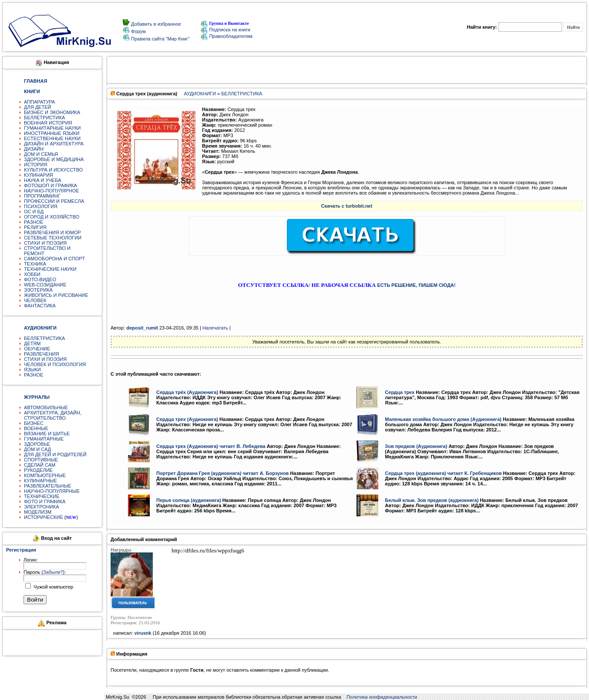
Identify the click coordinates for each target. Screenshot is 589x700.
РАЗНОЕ (34, 222)
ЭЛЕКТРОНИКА (41, 507)
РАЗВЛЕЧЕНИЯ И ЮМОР (52, 232)
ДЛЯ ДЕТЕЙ (37, 107)
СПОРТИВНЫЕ (41, 460)
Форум (138, 31)
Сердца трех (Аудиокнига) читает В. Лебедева (211, 446)
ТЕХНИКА (35, 264)
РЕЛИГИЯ (35, 227)
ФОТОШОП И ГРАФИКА (50, 185)
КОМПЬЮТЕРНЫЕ (45, 475)
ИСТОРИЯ (35, 165)
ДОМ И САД (37, 449)
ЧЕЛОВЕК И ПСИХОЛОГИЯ (55, 364)
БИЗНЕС (34, 423)
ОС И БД (34, 212)
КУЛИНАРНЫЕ (40, 481)
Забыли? (53, 572)
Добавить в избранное (155, 24)
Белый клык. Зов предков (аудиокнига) (432, 500)
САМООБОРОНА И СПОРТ (54, 259)
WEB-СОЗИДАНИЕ (45, 285)
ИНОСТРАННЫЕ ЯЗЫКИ (52, 133)
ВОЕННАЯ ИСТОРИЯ (48, 123)
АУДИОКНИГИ (200, 94)
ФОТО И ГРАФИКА (45, 501)
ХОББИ (32, 274)
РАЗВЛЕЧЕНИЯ (42, 354)
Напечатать (215, 328)
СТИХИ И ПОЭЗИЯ (45, 243)
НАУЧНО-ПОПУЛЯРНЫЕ (52, 491)
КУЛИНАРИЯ (39, 175)
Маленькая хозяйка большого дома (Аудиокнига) (443, 419)
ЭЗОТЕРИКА (38, 290)
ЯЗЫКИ (32, 370)
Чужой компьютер (53, 587)
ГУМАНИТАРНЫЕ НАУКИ (52, 128)
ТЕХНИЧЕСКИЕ (42, 496)
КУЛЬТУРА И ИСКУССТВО (53, 170)
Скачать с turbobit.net (347, 206)
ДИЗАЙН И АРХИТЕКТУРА (54, 144)
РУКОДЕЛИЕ (38, 470)
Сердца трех (400, 392)
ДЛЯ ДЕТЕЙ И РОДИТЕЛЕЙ (55, 454)
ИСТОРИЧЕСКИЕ (44, 517)
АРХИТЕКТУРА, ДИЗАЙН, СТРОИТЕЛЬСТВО (53, 415)
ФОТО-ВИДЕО (40, 279)
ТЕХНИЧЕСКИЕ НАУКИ (50, 269)
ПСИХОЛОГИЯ (41, 206)
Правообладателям (226, 36)
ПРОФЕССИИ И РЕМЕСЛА (54, 201)
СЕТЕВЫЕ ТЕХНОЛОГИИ (53, 238)
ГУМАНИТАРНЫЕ (44, 439)
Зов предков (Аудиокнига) (416, 446)
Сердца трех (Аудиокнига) (187, 419)
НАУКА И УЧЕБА (43, 180)
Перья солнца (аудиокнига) (189, 500)
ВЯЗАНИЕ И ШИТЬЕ (47, 434)
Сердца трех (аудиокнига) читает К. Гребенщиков (443, 473)
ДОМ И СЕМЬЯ (41, 154)
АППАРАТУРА (39, 102)
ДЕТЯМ (32, 343)
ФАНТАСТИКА (40, 306)
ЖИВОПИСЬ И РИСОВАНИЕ (56, 295)
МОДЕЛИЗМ (38, 512)
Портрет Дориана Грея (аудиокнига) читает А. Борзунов (222, 473)
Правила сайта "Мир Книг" (160, 39)
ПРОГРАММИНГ (42, 196)
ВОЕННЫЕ (36, 428)
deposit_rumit (142, 328)
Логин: (31, 560)
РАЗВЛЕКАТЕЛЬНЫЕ (48, 486)
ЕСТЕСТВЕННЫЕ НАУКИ (52, 138)
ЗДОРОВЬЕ (37, 444)
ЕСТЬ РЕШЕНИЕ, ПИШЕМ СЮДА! (416, 285)
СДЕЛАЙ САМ (40, 465)
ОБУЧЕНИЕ (37, 349)
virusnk (143, 633)
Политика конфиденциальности (382, 697)
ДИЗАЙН (34, 149)
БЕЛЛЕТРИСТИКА (44, 118)
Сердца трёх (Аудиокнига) (187, 392)
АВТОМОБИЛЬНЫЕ (46, 407)
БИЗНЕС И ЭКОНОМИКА (52, 112)
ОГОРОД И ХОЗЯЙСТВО (52, 217)
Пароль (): (45, 572)
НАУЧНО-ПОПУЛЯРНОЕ (52, 191)
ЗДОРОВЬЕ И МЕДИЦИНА (54, 159)
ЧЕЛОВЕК (35, 300)
